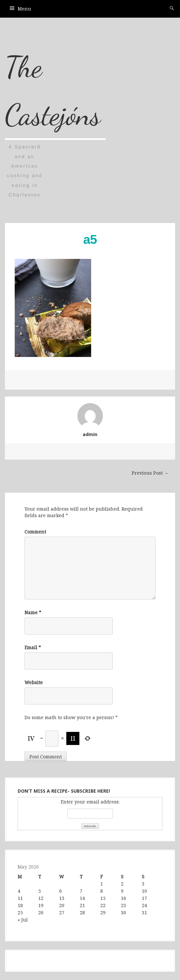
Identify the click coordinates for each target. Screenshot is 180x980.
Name (33, 612)
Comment (35, 532)
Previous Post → (150, 473)
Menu (24, 9)
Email (33, 647)
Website (34, 682)
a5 (90, 239)
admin (90, 434)
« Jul (23, 920)
